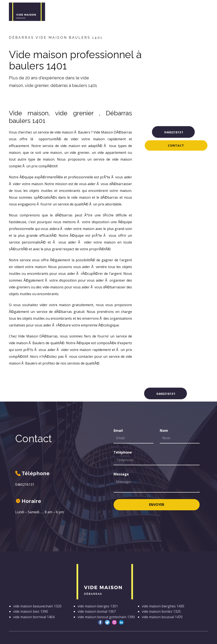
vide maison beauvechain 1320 (37, 606)
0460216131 (173, 131)
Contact (176, 145)
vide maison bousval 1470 (162, 617)
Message (121, 474)
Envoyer (157, 505)
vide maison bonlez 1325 (161, 611)
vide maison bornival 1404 (34, 617)
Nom (164, 431)
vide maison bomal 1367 (97, 611)
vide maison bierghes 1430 (163, 606)
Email (118, 431)
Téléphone (123, 452)
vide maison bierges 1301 (98, 606)
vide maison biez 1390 (31, 611)
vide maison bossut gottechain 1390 (106, 617)
